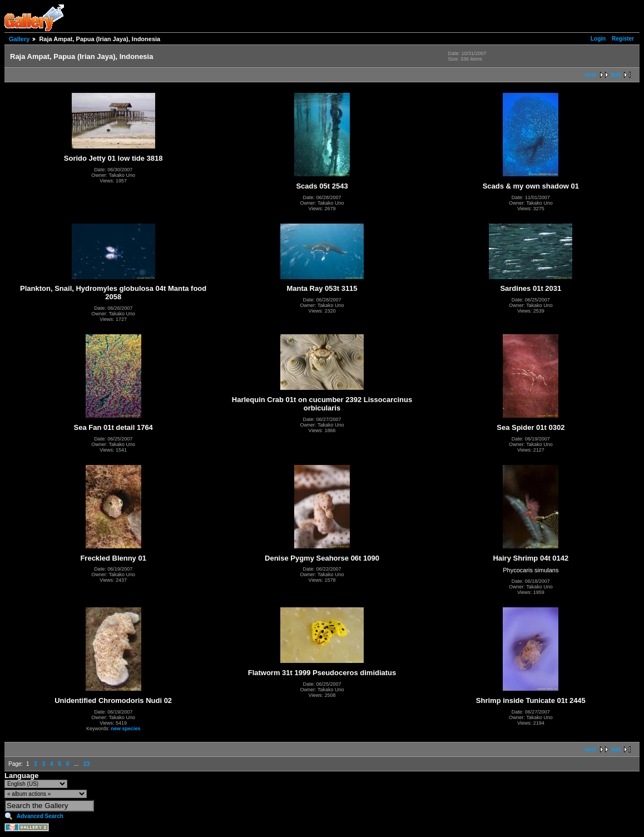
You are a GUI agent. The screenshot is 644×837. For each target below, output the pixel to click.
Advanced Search (40, 816)
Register (623, 39)
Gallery (19, 39)
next (590, 75)
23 (86, 764)
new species (125, 729)
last (616, 75)
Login (598, 39)
